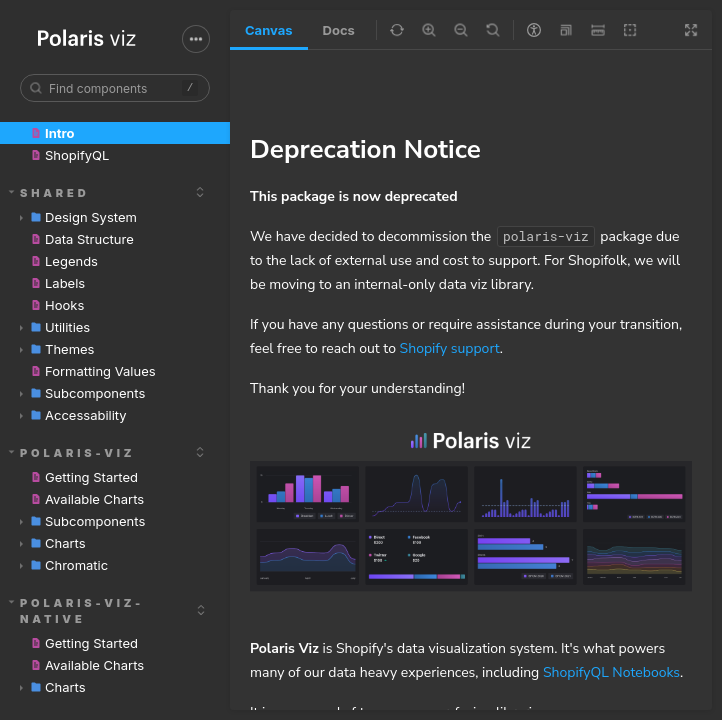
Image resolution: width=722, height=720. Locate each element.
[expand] (200, 192)
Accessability (73, 415)
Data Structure (81, 239)
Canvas (269, 30)
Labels (56, 283)
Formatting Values (92, 371)
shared (49, 193)
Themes (57, 349)
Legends (63, 261)
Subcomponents (82, 393)
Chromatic (64, 565)
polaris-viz (72, 453)
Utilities (55, 327)
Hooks (56, 305)
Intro (51, 133)
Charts (53, 543)
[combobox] (115, 88)
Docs (339, 30)
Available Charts (86, 499)
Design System (78, 217)
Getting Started (83, 477)
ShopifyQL (68, 155)
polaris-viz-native (77, 611)
